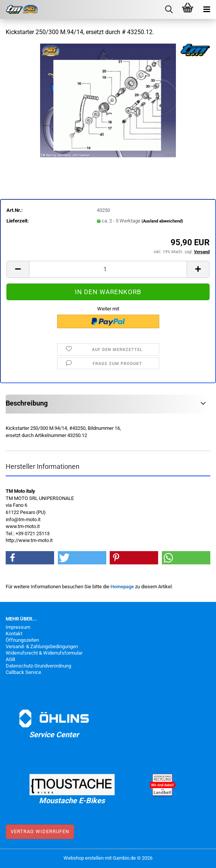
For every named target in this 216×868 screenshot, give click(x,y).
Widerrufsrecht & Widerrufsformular (44, 653)
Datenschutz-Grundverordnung (38, 666)
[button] (18, 269)
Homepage (122, 587)
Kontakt (14, 634)
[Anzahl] (108, 269)
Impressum (18, 627)
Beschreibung (27, 403)
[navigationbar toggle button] (207, 9)
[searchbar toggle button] (169, 9)
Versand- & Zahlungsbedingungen (42, 646)
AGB (10, 659)
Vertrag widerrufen (40, 831)
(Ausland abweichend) (162, 221)
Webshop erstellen (84, 858)
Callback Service (23, 672)
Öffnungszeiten (22, 640)
